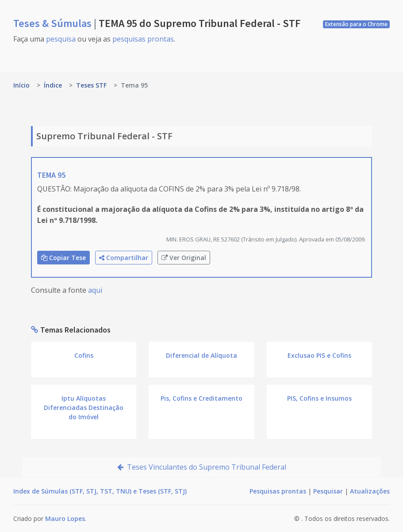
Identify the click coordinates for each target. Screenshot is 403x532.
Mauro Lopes (65, 519)
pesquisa (61, 39)
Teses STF (91, 85)
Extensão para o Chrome (356, 24)
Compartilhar (124, 258)
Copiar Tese (63, 258)
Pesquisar (328, 491)
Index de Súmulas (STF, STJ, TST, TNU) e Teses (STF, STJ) (100, 491)
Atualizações (370, 491)
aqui (95, 290)
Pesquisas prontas (278, 491)
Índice (53, 85)
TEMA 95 (51, 175)
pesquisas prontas (143, 39)
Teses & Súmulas (54, 23)
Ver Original (184, 258)
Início (21, 85)
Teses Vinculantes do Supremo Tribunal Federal (202, 467)
